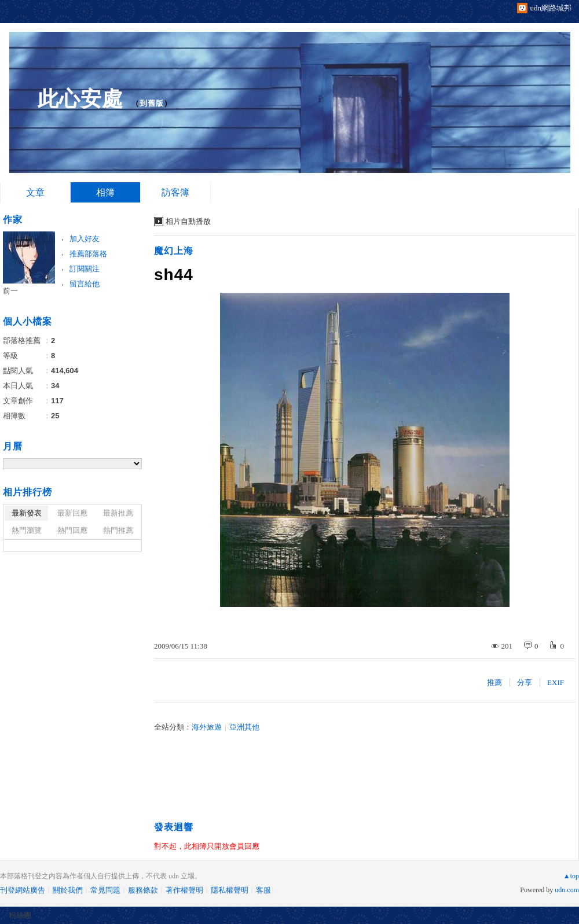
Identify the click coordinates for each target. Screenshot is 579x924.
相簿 (105, 192)
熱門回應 (72, 530)
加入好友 (85, 239)
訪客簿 (175, 192)
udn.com (567, 890)
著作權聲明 (184, 890)
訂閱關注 (85, 269)
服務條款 (143, 890)
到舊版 (152, 103)
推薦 (494, 682)
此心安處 (80, 99)
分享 (525, 682)
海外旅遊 (207, 727)
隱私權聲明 (230, 890)
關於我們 (68, 890)
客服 (263, 890)
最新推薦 (118, 513)
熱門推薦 (118, 530)
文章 (35, 192)
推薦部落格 (88, 254)
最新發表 (27, 513)
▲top (571, 876)
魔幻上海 (174, 251)
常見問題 (105, 890)
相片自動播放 (188, 221)
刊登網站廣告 (23, 890)
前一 (10, 291)
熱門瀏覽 (27, 530)
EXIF (556, 682)
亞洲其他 (244, 727)
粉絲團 (20, 915)
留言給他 (85, 284)
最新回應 (72, 513)
